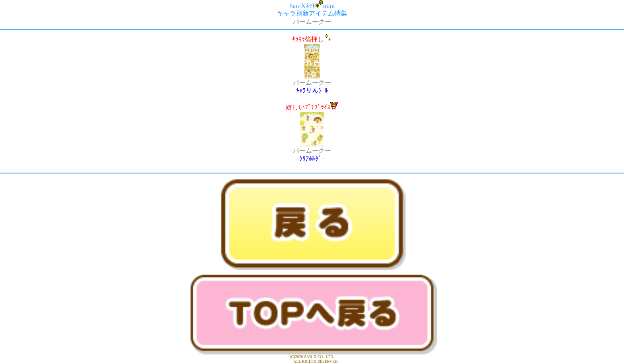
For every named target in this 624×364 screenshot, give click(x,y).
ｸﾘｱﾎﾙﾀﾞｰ (312, 159)
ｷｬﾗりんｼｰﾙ (312, 91)
